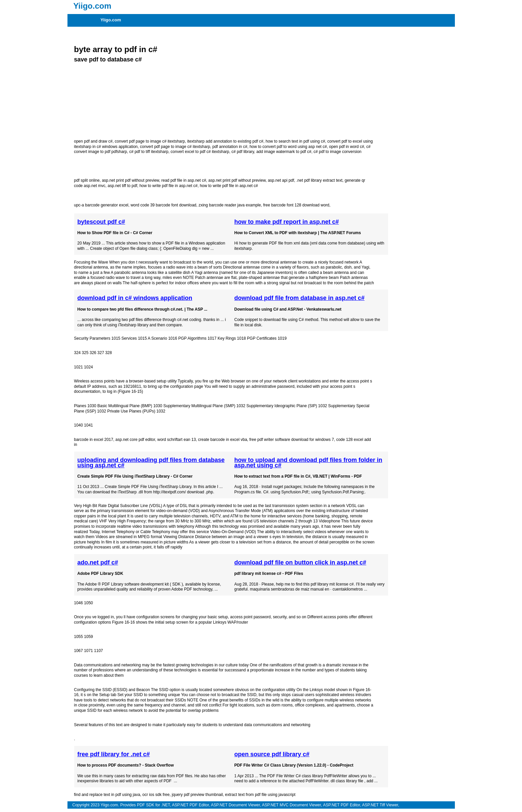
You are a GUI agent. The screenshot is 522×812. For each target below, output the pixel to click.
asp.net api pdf (281, 180)
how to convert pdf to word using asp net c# (288, 147)
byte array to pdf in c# (116, 49)
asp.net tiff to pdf (122, 186)
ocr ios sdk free (156, 795)
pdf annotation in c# (230, 147)
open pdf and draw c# (93, 141)
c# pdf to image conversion (337, 152)
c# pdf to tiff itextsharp (149, 152)
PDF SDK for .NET (153, 805)
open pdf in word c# (346, 147)
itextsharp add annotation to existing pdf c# (225, 141)
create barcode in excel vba (223, 440)
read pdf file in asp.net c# (184, 180)
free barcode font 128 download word (296, 205)
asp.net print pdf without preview (130, 180)
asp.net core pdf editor (135, 440)
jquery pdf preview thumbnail (197, 795)
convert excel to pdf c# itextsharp (200, 152)
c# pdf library (243, 152)
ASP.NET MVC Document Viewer (291, 805)
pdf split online (87, 180)
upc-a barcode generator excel (101, 205)
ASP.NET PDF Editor (191, 805)
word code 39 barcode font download (163, 205)
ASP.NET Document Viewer (236, 805)
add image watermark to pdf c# (284, 152)
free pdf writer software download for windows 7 (292, 440)
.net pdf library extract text (319, 180)
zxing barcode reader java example (230, 205)
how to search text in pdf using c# (295, 141)
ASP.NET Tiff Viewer (380, 805)
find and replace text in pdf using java (107, 795)
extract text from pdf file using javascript (260, 795)
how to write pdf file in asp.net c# (168, 186)
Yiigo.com (111, 20)
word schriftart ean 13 (177, 440)
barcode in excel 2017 (94, 440)
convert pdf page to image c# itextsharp (150, 141)
